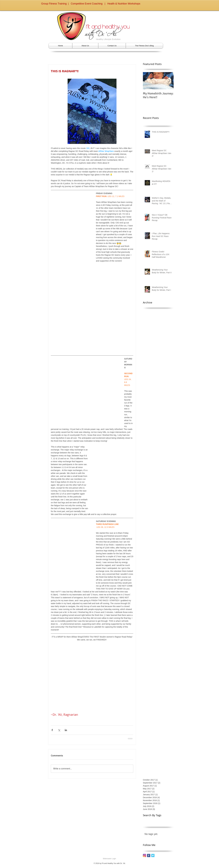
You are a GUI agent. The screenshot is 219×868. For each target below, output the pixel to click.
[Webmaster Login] (109, 859)
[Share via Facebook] (52, 730)
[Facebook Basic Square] (149, 855)
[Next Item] (169, 81)
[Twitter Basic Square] (153, 855)
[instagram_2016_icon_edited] (144, 855)
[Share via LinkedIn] (66, 730)
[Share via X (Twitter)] (59, 730)
